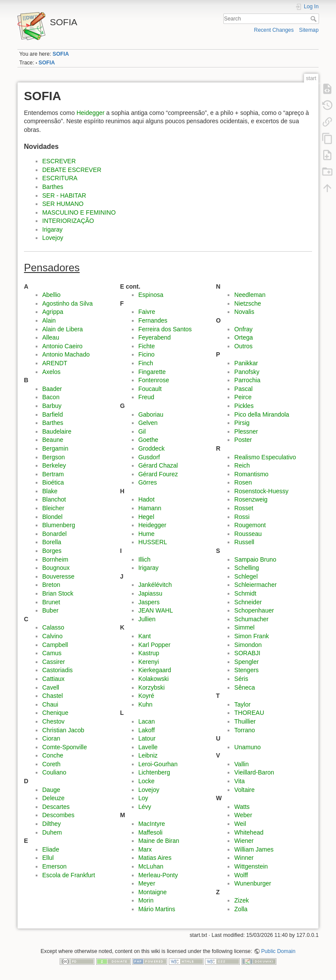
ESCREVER (59, 161)
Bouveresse (58, 576)
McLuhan (151, 866)
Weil (240, 824)
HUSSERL (153, 542)
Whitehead (249, 832)
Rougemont (250, 525)
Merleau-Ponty (158, 875)
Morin (146, 900)
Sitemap (309, 30)
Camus (52, 653)
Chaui (50, 704)
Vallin (241, 764)
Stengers (246, 670)
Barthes (53, 187)
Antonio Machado (66, 354)
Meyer (147, 883)
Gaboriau (151, 414)
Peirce (243, 397)
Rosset (244, 508)
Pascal (243, 389)
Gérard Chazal (158, 465)
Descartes (56, 807)
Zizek (241, 900)
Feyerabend (155, 337)
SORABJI (247, 653)
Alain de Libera (62, 329)
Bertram (53, 474)
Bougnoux (56, 568)
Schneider (248, 602)
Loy (143, 798)
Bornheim (55, 559)
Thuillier (245, 721)
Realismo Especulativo (265, 457)
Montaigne (153, 892)
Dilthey (52, 824)
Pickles (244, 406)
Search (314, 19)
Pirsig (242, 423)
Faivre (147, 312)
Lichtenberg (154, 772)
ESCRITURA (60, 178)
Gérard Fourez (158, 474)
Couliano (54, 772)
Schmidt (245, 593)
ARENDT (55, 363)
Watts (242, 807)
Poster (243, 440)
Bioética (53, 482)
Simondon (248, 645)
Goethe (148, 440)
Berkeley (54, 465)
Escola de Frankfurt (69, 875)
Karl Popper (155, 645)
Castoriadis (57, 670)
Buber (50, 610)
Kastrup (149, 653)
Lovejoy (53, 238)
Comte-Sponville (65, 747)
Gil (142, 431)
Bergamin (55, 448)
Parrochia (247, 380)
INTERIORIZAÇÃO (68, 221)
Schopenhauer (254, 610)
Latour (147, 738)
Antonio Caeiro (62, 346)
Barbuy (52, 406)
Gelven (148, 423)
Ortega (244, 337)
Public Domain (278, 951)
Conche (53, 755)
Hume (146, 534)
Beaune (53, 440)
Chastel (52, 696)
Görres (148, 482)
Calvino (52, 636)
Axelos (51, 372)
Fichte (147, 346)
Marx (145, 849)
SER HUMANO (63, 204)
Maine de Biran (159, 841)
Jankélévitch (155, 585)
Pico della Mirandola (262, 414)
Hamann (150, 508)
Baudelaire (57, 431)
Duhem (52, 832)
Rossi (242, 517)
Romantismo (251, 474)
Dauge (51, 790)
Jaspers (149, 602)
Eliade (51, 849)
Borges (52, 551)
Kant (145, 636)
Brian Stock (58, 593)
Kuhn (146, 704)
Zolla (241, 909)
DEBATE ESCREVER (72, 170)
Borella (52, 542)
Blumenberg (59, 525)
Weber (243, 815)
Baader (52, 389)
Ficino (146, 354)
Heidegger (91, 113)
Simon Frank (251, 636)
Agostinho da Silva (67, 303)
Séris (241, 679)
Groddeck (152, 448)
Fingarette (152, 372)
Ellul (48, 858)
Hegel (146, 517)
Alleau (51, 337)
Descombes (58, 815)
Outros (243, 346)
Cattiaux (53, 679)
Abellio (51, 295)
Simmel (244, 627)
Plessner (246, 431)
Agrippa (53, 312)
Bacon (51, 397)
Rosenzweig (251, 499)
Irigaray (52, 229)
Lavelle (148, 747)
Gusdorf (149, 457)
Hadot (146, 499)
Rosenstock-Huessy (261, 491)
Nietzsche (247, 303)
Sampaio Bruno (255, 559)
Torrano (244, 730)
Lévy (145, 807)
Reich (242, 465)
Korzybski (152, 687)
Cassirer (54, 662)
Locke (146, 781)
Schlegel (246, 576)
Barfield (52, 414)
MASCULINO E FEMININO (79, 212)
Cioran (51, 738)
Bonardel (54, 534)
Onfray (243, 329)
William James (254, 849)
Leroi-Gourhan (158, 764)
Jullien (147, 619)
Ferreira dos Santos (165, 329)
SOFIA (61, 54)
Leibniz (148, 755)
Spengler (246, 662)
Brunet (51, 602)
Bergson (54, 457)
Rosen (243, 482)
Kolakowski (154, 679)
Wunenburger (253, 883)
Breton (51, 585)
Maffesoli (151, 832)
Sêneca (244, 687)
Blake (50, 491)
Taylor (242, 704)
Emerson (54, 866)
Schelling (247, 568)
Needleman (250, 295)
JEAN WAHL (156, 610)
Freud (146, 397)
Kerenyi (149, 662)
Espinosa (151, 295)
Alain (49, 320)
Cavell (51, 687)
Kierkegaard (155, 670)
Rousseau (248, 534)
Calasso (53, 627)
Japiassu (150, 593)
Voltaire (244, 790)
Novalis (244, 312)
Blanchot (54, 499)
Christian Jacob (63, 730)
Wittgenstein (251, 866)
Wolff (241, 875)
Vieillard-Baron (254, 772)
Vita (239, 781)
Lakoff (147, 730)
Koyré (146, 696)
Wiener (244, 841)
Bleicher (53, 508)
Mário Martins (157, 909)
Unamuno (247, 747)
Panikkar (246, 363)
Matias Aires (155, 858)
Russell (244, 542)
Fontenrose (154, 380)
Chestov (53, 721)
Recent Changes (274, 30)
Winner (244, 858)
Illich (144, 559)
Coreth (51, 764)
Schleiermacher (255, 585)
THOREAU (249, 713)
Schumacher (251, 619)
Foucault (150, 389)
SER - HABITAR (64, 195)
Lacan (147, 721)
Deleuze (53, 798)
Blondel (52, 517)
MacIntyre (152, 824)
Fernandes (153, 320)
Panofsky (247, 372)
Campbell (55, 645)
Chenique (55, 713)
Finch (146, 363)
